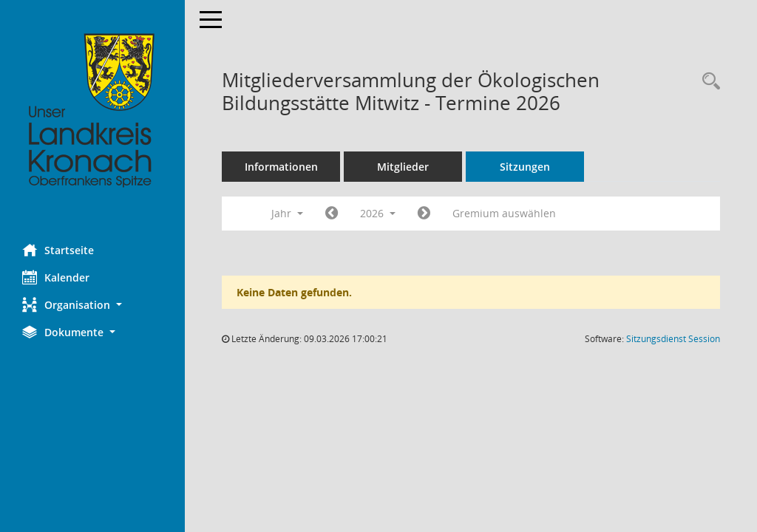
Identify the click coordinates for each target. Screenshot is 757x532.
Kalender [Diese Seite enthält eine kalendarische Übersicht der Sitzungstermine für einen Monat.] (56, 277)
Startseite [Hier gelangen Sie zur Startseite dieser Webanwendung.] (58, 250)
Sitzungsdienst (673, 339)
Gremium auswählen (504, 213)
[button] (92, 305)
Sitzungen (525, 167)
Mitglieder (403, 167)
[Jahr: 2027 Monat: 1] (424, 214)
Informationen (281, 167)
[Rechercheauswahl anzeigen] (707, 82)
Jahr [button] (287, 213)
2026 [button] (378, 213)
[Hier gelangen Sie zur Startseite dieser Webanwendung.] (92, 111)
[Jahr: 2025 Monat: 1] (332, 214)
